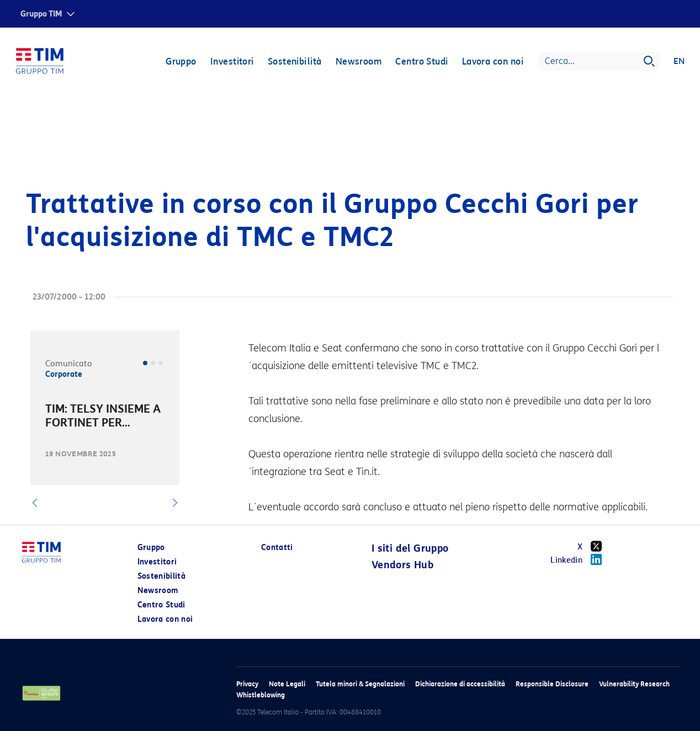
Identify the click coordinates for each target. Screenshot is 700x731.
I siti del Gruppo (410, 548)
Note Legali (287, 684)
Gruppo (181, 62)
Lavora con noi (492, 62)
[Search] (598, 62)
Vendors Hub (402, 565)
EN (679, 62)
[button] (35, 503)
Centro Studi (421, 62)
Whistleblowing (261, 695)
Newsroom (358, 62)
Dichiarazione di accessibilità (460, 684)
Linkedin (580, 559)
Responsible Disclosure (552, 684)
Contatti (277, 548)
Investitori (232, 62)
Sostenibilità (294, 62)
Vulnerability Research (634, 684)
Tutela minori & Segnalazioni (360, 684)
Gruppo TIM (41, 14)
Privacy (247, 684)
